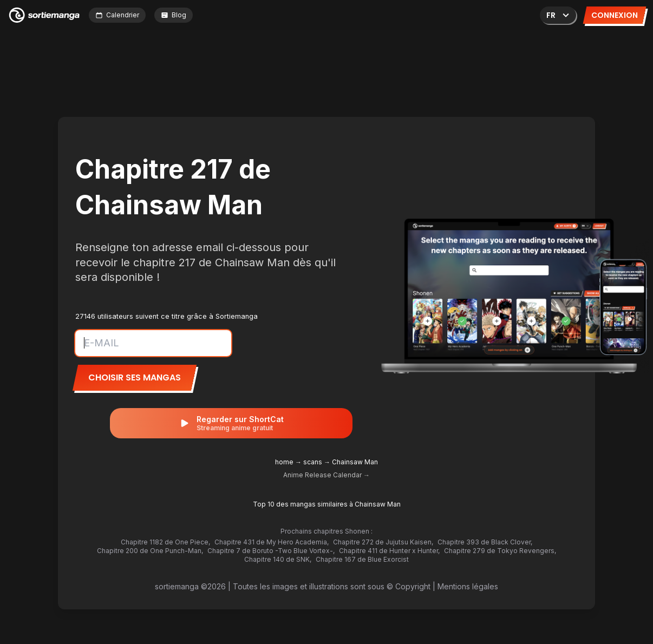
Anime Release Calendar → (326, 475)
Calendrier (117, 15)
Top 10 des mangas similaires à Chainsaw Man (327, 504)
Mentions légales (468, 586)
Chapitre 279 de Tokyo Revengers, (500, 551)
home (284, 462)
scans (313, 462)
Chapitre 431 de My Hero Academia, (272, 542)
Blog (174, 15)
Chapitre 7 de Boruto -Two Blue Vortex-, (271, 551)
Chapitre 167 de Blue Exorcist (362, 559)
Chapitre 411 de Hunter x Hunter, (389, 551)
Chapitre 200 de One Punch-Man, (150, 551)
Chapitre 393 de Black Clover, (485, 542)
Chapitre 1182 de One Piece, (165, 542)
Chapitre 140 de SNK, (278, 559)
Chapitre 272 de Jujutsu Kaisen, (383, 542)
